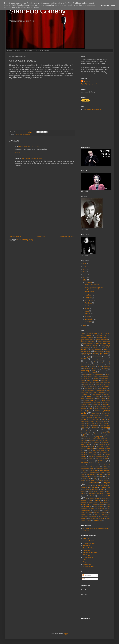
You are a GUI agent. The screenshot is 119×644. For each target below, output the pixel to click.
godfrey (96, 415)
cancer (91, 375)
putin (82, 480)
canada (85, 375)
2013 (85, 277)
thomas (106, 510)
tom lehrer (103, 512)
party (103, 472)
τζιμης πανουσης (99, 351)
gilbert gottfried (106, 413)
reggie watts (84, 483)
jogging (99, 439)
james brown (102, 431)
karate (90, 443)
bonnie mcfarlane (87, 373)
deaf (96, 388)
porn (85, 478)
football (97, 408)
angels (95, 361)
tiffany (83, 512)
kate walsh (97, 443)
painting (86, 472)
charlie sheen (87, 377)
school (85, 496)
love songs (96, 450)
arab (89, 363)
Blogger (65, 634)
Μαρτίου (88, 316)
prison (106, 478)
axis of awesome (103, 363)
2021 (85, 264)
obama (105, 467)
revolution (84, 487)
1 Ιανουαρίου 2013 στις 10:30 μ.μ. (32, 158)
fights (89, 406)
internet (105, 429)
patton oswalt (91, 474)
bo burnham (102, 371)
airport (88, 357)
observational (85, 469)
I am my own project (89, 543)
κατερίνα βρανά (92, 345)
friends (83, 411)
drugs (89, 396)
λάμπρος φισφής (98, 347)
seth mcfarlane (101, 496)
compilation (95, 380)
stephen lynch (93, 503)
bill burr (100, 367)
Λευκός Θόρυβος (88, 557)
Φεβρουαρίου (89, 319)
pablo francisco (105, 470)
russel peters (91, 493)
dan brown (86, 384)
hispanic (106, 423)
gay (89, 411)
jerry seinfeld (106, 433)
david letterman (89, 388)
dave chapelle (105, 386)
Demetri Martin (89, 292)
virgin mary (84, 516)
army (95, 363)
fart (89, 404)
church (83, 380)
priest (101, 478)
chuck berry (105, 379)
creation (92, 382)
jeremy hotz (97, 433)
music (101, 461)
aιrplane (108, 351)
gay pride (97, 411)
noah (91, 467)
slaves (91, 499)
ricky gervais (95, 489)
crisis (98, 382)
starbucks (84, 503)
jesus (85, 435)
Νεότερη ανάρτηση (15, 237)
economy (85, 400)
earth (108, 398)
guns (103, 419)
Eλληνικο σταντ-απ (42, 51)
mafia (103, 450)
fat (99, 404)
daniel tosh (107, 384)
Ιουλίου (87, 306)
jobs (94, 439)
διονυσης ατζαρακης (88, 343)
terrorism (96, 510)
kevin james (85, 445)
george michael (96, 413)
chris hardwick (104, 377)
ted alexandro (99, 507)
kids (93, 444)
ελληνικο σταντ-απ (103, 343)
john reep (98, 441)
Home (9, 51)
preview (95, 478)
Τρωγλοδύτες (87, 564)
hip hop (99, 423)
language (91, 446)
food (90, 408)
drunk (97, 396)
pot (90, 478)
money (91, 458)
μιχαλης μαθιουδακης (96, 349)
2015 (85, 272)
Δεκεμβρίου (89, 282)
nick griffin (103, 465)
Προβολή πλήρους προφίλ (89, 84)
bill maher (105, 369)
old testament (98, 469)
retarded (100, 485)
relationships (94, 483)
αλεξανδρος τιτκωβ (92, 333)
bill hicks (94, 369)
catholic (108, 375)
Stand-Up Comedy (37, 11)
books (95, 373)
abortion (95, 353)
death (83, 390)
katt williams (105, 443)
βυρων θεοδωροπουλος (87, 339)
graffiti (106, 415)
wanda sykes (93, 516)
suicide (95, 505)
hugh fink (103, 425)
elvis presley (97, 402)
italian (94, 431)
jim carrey (103, 435)
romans (95, 491)
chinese (95, 377)
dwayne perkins (91, 398)
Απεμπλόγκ (86, 550)
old (92, 469)
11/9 (83, 333)
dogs (21, 135)
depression (89, 392)
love (89, 450)
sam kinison (100, 493)
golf (102, 415)
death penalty (91, 390)
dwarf (102, 396)
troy (88, 514)
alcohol (84, 359)
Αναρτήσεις (87, 575)
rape (101, 480)
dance (92, 384)
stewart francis (104, 503)
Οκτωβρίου (89, 298)
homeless (95, 425)
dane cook (99, 384)
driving (83, 396)
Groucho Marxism (88, 541)
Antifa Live (86, 539)
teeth (93, 508)
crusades (108, 382)
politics (108, 476)
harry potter (99, 421)
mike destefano (100, 456)
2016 (85, 269)
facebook (83, 404)
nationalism (85, 463)
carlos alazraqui (99, 375)
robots (90, 491)
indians (85, 429)
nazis (93, 463)
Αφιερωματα (28, 51)
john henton (105, 439)
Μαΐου (87, 311)
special (97, 500)
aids (82, 357)
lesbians (83, 448)
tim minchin (89, 512)
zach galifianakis (98, 520)
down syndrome (97, 394)
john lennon (84, 441)
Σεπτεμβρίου (89, 300)
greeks (83, 417)
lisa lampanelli (100, 448)
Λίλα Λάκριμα (87, 555)
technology (87, 507)
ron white (102, 491)
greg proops (95, 419)
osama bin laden (93, 470)
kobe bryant (102, 445)
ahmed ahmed (104, 355)
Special (18, 51)
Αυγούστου (89, 303)
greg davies (90, 417)
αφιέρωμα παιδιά (102, 337)
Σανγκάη (86, 562)
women (84, 518)
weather (106, 516)
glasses (85, 415)
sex (108, 496)
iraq (82, 431)
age (96, 355)
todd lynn (96, 512)
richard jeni (93, 487)
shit (87, 499)
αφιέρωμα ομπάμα (87, 337)
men (101, 454)
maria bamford (104, 452)
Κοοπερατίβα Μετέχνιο (90, 553)
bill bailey (84, 367)
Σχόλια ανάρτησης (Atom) (25, 240)
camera (108, 373)
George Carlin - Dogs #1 (92, 285)
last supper (100, 446)
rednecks (106, 480)
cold (88, 380)
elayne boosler (87, 402)
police (101, 476)
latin (107, 447)
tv (92, 514)
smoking (97, 498)
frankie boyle (104, 408)
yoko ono (89, 520)
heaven (83, 423)
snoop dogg (105, 499)
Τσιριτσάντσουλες (88, 567)
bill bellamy (93, 367)
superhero (101, 505)
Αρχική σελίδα (41, 237)
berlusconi (94, 365)
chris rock (85, 378)
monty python (99, 458)
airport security (97, 357)
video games (105, 514)
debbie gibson (100, 390)
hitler (88, 425)
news (89, 465)
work (102, 518)
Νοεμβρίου (89, 295)
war (100, 516)
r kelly (87, 480)
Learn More (105, 5)
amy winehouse (87, 361)
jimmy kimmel (87, 439)
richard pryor (106, 487)
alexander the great (95, 359)
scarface (108, 493)
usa (96, 514)
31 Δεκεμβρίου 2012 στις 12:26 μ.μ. (29, 146)
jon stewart (105, 441)
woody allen (95, 518)
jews (90, 435)
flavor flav (99, 406)
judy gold (84, 443)
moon (106, 458)
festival (83, 406)
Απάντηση (18, 152)
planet (95, 476)
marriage (84, 454)
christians (96, 379)
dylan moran (101, 398)
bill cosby (86, 369)
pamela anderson (94, 472)
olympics (106, 469)
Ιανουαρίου (89, 322)
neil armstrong (100, 463)
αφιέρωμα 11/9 (101, 335)
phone (89, 476)
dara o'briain (86, 386)
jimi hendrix (91, 437)
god (91, 415)
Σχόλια (85, 579)
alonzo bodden (106, 359)
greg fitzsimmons (99, 417)
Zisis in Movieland (88, 548)
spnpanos (87, 81)
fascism (94, 404)
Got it (113, 5)
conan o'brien (105, 381)
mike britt (91, 456)
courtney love (85, 382)
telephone (101, 508)
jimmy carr (99, 437)
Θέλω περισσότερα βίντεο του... (93, 109)
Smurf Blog (86, 546)
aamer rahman (87, 353)
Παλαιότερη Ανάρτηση (67, 237)
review (106, 485)
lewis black (91, 448)
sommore (84, 501)
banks (83, 365)
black (94, 371)
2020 (85, 267)
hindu (93, 423)
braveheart (102, 373)
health (106, 421)
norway (97, 467)
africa (91, 355)
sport (106, 501)
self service (92, 496)
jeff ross (90, 433)
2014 (85, 275)
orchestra (84, 470)
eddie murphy (106, 400)
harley (92, 421)
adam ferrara (104, 353)
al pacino (106, 357)
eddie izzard (94, 400)
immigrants (94, 427)
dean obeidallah (103, 388)
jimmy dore (107, 437)
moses (83, 461)
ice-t (87, 427)
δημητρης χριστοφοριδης (104, 341)
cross (102, 382)
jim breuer (96, 435)
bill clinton (107, 367)
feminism (105, 404)
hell (88, 423)
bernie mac (101, 365)
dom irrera (101, 392)
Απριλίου (88, 314)
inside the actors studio (95, 429)
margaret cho (93, 452)
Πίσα (84, 560)
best (107, 365)
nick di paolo (95, 465)
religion (106, 483)
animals (17, 135)
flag (94, 406)
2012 (85, 280)
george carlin (27, 135)
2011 (85, 325)
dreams (106, 394)
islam (88, 431)
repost (94, 485)
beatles (88, 365)
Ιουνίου (87, 308)
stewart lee (85, 504)
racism (93, 480)
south (90, 501)
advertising (84, 355)
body (109, 371)
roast (102, 489)
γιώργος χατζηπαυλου (102, 339)
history (83, 425)
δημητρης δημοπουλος (88, 341)
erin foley (105, 402)
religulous (88, 485)
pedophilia (101, 474)
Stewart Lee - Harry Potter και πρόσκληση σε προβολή (94, 288)
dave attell (94, 386)
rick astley (86, 490)
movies (92, 461)
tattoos (108, 505)
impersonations (105, 427)
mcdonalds (93, 454)
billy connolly (85, 371)
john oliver (92, 441)
